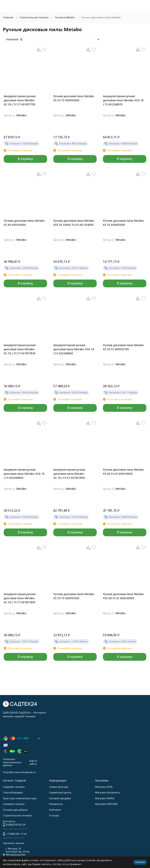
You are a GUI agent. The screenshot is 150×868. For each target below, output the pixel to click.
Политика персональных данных (12, 762)
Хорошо (140, 862)
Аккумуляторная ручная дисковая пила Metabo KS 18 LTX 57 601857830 (69, 474)
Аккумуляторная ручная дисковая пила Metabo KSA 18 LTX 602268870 (123, 100)
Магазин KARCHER (106, 804)
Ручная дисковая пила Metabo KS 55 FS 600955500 (74, 596)
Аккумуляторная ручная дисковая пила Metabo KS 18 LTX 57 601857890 (20, 598)
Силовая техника (14, 804)
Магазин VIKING (105, 798)
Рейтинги (55, 810)
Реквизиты (56, 804)
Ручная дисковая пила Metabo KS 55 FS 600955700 (123, 347)
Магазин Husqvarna (107, 792)
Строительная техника (34, 17)
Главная (8, 17)
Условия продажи (60, 798)
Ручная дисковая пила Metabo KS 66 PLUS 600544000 (123, 472)
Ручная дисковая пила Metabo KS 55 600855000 (123, 223)
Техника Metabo (65, 17)
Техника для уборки (15, 810)
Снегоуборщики (13, 792)
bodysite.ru (29, 772)
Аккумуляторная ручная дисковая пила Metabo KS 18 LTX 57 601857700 (20, 100)
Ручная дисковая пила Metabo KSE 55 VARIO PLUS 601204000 (74, 223)
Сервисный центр (60, 792)
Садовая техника (14, 787)
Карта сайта (33, 762)
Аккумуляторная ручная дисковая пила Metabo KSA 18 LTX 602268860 (74, 349)
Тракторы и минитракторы (20, 798)
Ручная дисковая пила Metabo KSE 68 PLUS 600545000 (123, 596)
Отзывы (54, 815)
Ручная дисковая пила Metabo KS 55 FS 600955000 (74, 98)
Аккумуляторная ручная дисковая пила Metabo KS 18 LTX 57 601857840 (20, 349)
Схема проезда (59, 787)
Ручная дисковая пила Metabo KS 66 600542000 (24, 223)
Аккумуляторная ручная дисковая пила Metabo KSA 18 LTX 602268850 (24, 474)
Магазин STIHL (104, 787)
